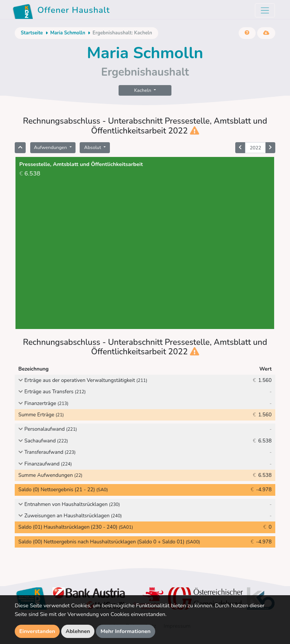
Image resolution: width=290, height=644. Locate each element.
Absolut (93, 147)
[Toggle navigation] (265, 10)
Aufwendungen (51, 147)
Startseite (32, 33)
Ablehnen (78, 631)
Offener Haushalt (61, 11)
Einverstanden (37, 631)
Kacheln (143, 90)
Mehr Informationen (126, 631)
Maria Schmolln (68, 33)
